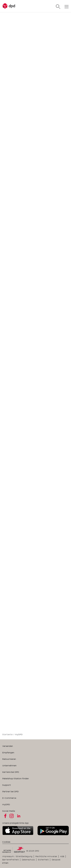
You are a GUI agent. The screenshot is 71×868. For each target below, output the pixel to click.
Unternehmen (9, 766)
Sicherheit (43, 860)
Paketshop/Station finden (16, 778)
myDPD (6, 804)
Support (7, 785)
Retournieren (9, 759)
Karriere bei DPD (11, 772)
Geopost (56, 860)
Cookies (6, 842)
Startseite (7, 734)
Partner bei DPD (10, 791)
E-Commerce (9, 798)
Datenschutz (28, 860)
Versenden (8, 746)
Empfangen (8, 753)
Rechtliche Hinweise (46, 856)
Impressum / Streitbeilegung (17, 856)
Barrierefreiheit (11, 860)
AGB (62, 856)
